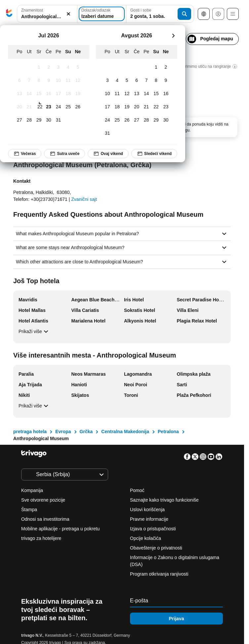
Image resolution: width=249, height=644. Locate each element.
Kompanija (32, 490)
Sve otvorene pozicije (43, 500)
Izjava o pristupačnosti (153, 529)
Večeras (25, 154)
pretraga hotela (30, 432)
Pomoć (137, 490)
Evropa (63, 432)
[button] (47, 14)
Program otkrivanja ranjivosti (159, 574)
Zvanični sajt (84, 199)
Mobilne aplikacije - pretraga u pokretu (60, 529)
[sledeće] (173, 36)
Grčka (86, 432)
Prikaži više (34, 331)
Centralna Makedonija (125, 432)
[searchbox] (47, 17)
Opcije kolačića (146, 538)
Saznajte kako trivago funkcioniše (164, 500)
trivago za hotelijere (41, 538)
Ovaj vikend (108, 154)
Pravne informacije (149, 519)
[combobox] (47, 14)
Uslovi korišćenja (147, 510)
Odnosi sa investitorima (45, 519)
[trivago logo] (9, 14)
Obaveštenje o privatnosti (156, 548)
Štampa (29, 510)
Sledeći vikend (154, 154)
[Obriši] (68, 14)
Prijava (177, 619)
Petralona (168, 432)
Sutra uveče (64, 154)
